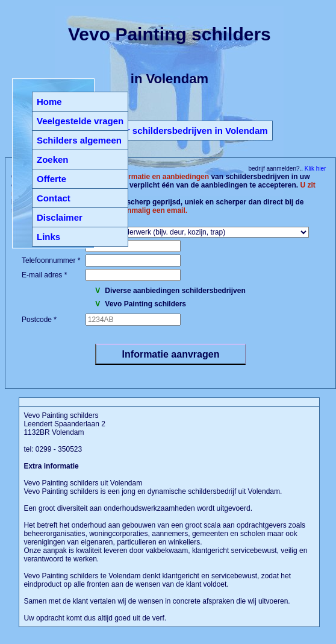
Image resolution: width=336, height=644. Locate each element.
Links (48, 237)
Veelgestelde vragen (80, 121)
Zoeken (53, 159)
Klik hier (314, 169)
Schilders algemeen (79, 140)
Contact (54, 198)
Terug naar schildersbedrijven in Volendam (176, 131)
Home (49, 102)
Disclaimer (60, 217)
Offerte (51, 179)
